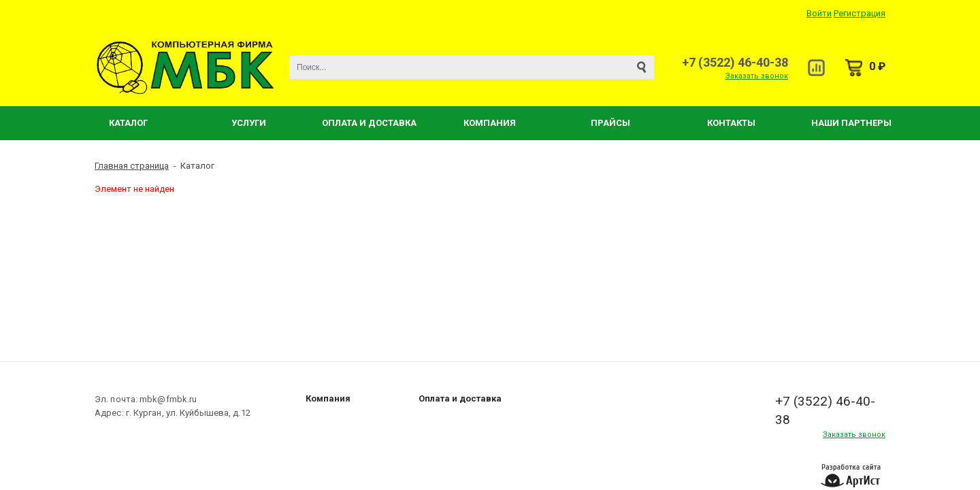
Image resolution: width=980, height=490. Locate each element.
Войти (819, 13)
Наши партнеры (851, 123)
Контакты (731, 123)
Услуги (249, 123)
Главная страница (132, 166)
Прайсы (610, 123)
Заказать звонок (757, 76)
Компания (490, 123)
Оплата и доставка (460, 398)
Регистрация (860, 13)
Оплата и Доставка (369, 123)
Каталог (128, 123)
